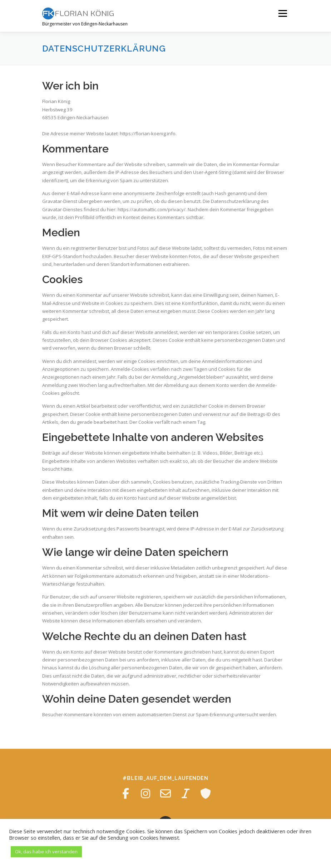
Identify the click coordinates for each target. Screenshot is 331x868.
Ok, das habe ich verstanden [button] (46, 852)
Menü (283, 13)
